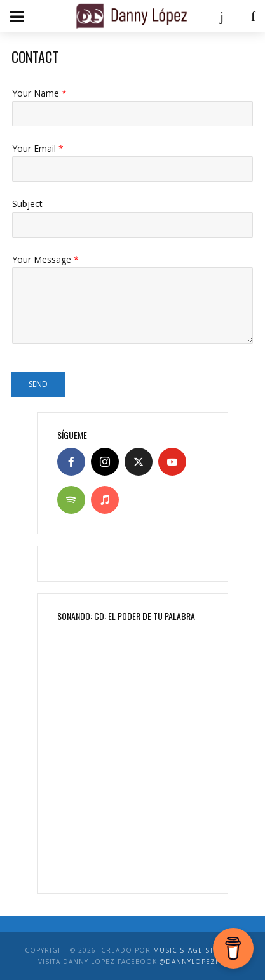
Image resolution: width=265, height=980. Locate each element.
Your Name (39, 93)
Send (38, 384)
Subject (27, 204)
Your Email (38, 149)
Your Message (45, 260)
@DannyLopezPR (192, 962)
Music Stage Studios (196, 950)
